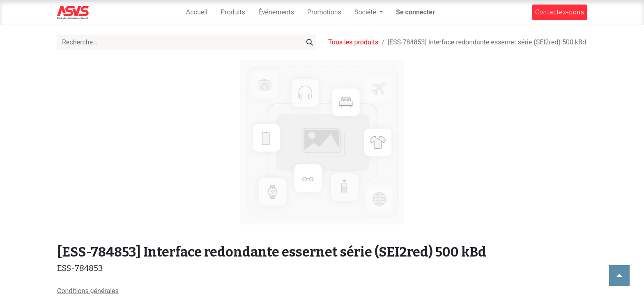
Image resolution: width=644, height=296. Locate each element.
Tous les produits (353, 42)
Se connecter (415, 12)
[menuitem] (197, 12)
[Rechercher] (310, 42)
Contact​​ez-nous (560, 12)
